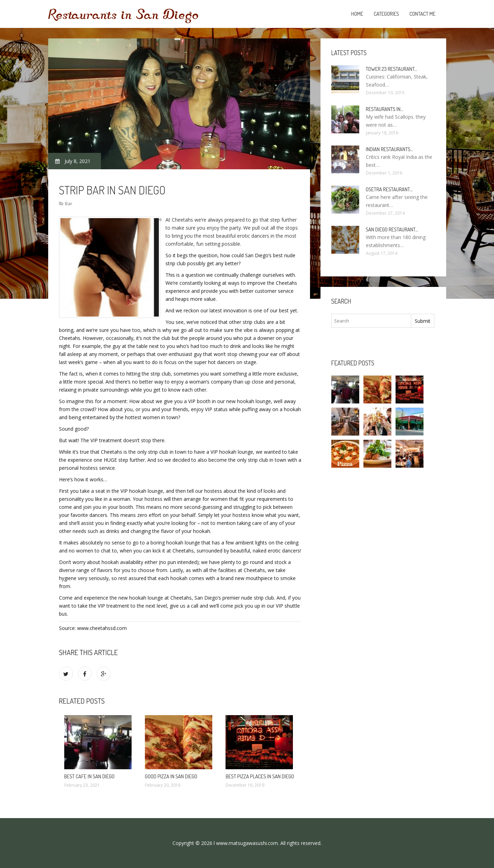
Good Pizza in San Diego (171, 776)
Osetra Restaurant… (389, 189)
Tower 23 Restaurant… (392, 69)
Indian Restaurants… (390, 149)
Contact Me (423, 14)
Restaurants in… (385, 109)
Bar (69, 203)
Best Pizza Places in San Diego (260, 776)
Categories (386, 14)
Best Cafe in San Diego (90, 776)
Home (357, 14)
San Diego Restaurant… (392, 229)
